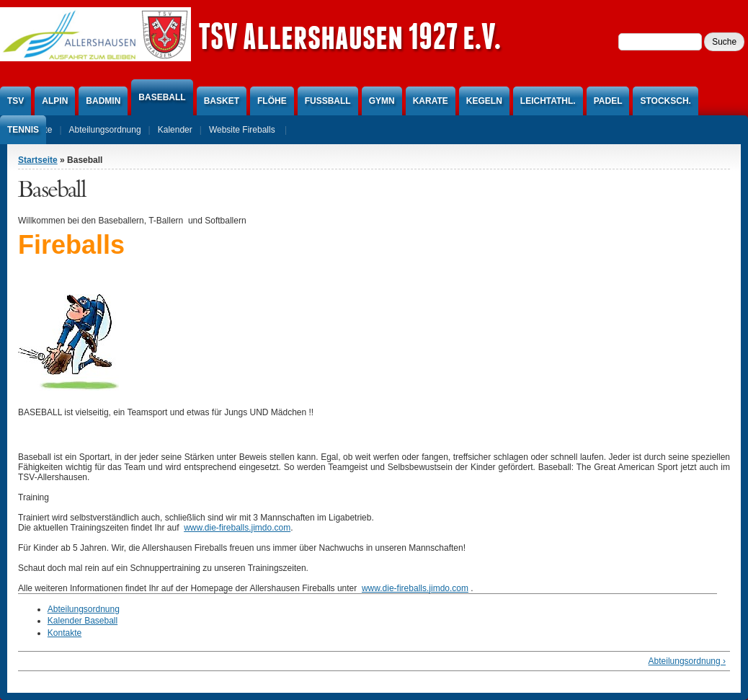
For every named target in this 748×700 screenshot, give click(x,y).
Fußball (328, 101)
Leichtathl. (548, 101)
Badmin (103, 101)
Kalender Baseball (83, 621)
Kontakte (64, 633)
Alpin (55, 101)
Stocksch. (665, 101)
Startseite (38, 160)
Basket (222, 101)
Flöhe (272, 101)
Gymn (382, 101)
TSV (15, 101)
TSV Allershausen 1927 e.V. (349, 36)
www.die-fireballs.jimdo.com (237, 528)
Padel (608, 101)
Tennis (23, 130)
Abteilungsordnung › (687, 661)
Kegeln (484, 101)
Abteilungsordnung (84, 609)
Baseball (162, 97)
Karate (431, 101)
